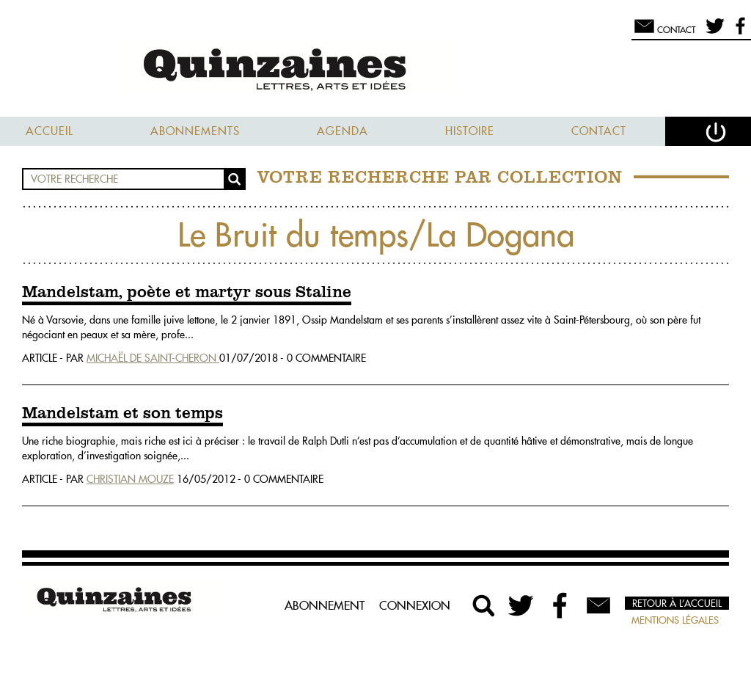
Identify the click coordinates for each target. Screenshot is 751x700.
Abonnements (195, 131)
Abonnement (325, 605)
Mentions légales (675, 620)
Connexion (415, 605)
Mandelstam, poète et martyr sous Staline (187, 293)
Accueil (50, 131)
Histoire (470, 131)
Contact (599, 131)
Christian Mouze (130, 479)
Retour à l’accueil (677, 603)
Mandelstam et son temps (122, 414)
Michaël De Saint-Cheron (153, 358)
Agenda (342, 131)
